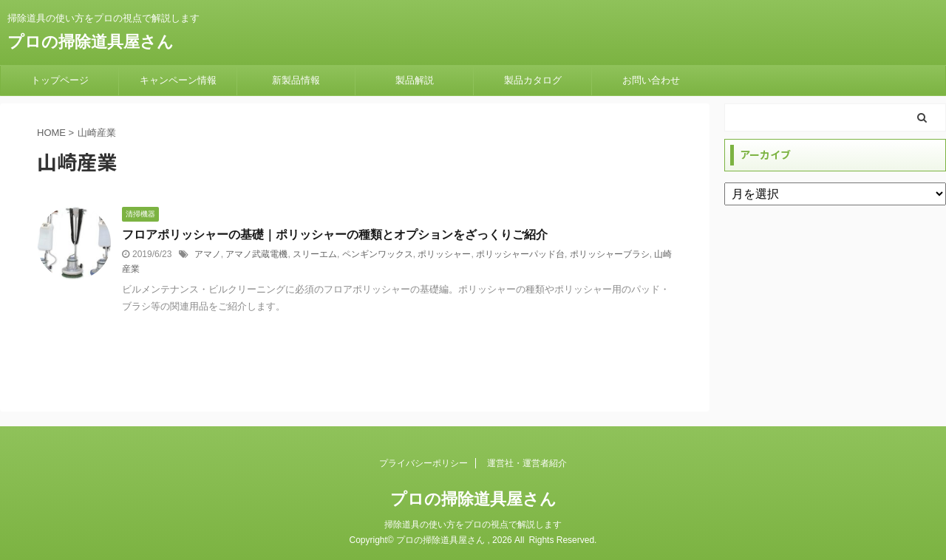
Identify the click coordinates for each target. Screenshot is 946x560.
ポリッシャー (444, 254)
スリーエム (315, 254)
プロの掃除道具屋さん (91, 42)
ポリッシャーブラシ (610, 254)
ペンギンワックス (378, 254)
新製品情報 (296, 80)
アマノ (208, 254)
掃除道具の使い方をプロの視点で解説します (473, 525)
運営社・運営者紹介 (527, 463)
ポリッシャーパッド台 (520, 254)
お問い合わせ (651, 80)
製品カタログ (533, 80)
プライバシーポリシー (423, 463)
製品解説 (415, 80)
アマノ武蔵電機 (256, 254)
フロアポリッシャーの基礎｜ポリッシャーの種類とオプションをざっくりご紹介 (335, 235)
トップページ (60, 80)
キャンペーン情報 (178, 80)
